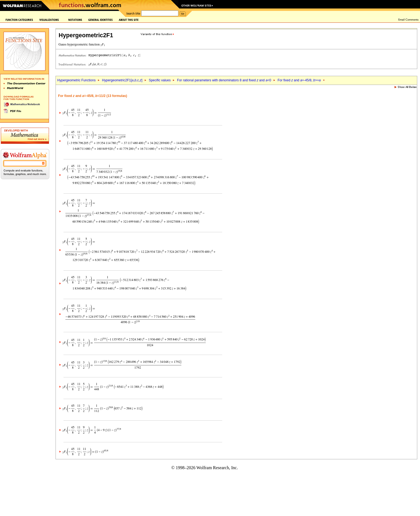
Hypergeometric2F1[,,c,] (122, 80)
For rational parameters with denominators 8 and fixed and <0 (224, 80)
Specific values (160, 80)
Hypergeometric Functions (76, 80)
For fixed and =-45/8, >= (299, 80)
